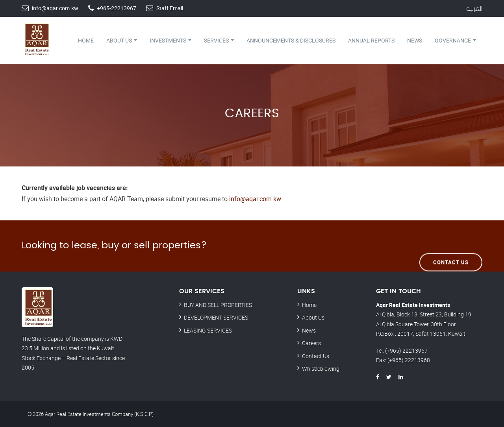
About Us (122, 40)
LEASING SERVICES (208, 330)
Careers (311, 343)
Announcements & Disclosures (291, 40)
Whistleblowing (321, 368)
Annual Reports (371, 40)
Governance (455, 40)
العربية (474, 8)
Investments (170, 40)
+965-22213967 (117, 8)
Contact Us (451, 245)
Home (86, 40)
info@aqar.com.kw (55, 8)
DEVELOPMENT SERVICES (216, 317)
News (415, 40)
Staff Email (170, 8)
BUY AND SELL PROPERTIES (218, 304)
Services (219, 40)
